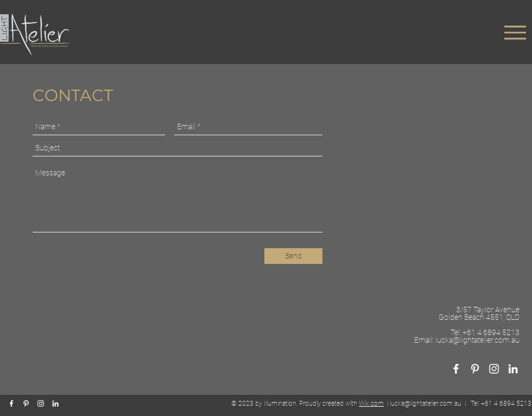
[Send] (293, 256)
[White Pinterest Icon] (475, 369)
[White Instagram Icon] (41, 404)
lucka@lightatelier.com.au (477, 340)
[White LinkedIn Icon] (513, 369)
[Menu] (515, 32)
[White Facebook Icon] (456, 369)
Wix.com (371, 404)
